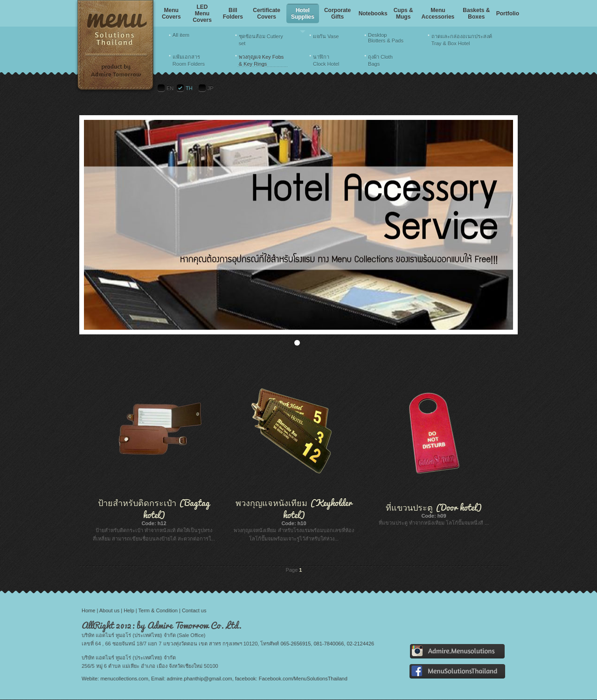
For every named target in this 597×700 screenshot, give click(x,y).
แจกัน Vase (326, 36)
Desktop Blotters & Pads (386, 38)
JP (211, 88)
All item (181, 35)
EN (170, 88)
